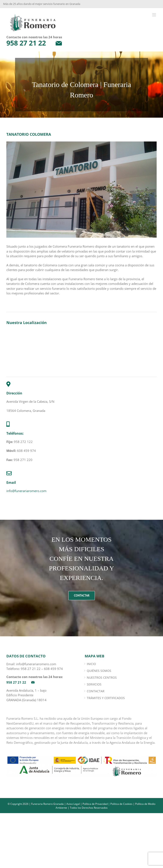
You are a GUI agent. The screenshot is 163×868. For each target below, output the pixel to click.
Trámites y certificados (106, 698)
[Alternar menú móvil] (154, 15)
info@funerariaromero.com (26, 491)
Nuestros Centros (102, 677)
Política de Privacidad (95, 804)
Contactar (96, 691)
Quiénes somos (99, 671)
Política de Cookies (121, 804)
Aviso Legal (73, 804)
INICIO (91, 664)
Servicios (94, 684)
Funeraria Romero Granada (47, 804)
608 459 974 (53, 669)
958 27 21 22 (31, 669)
